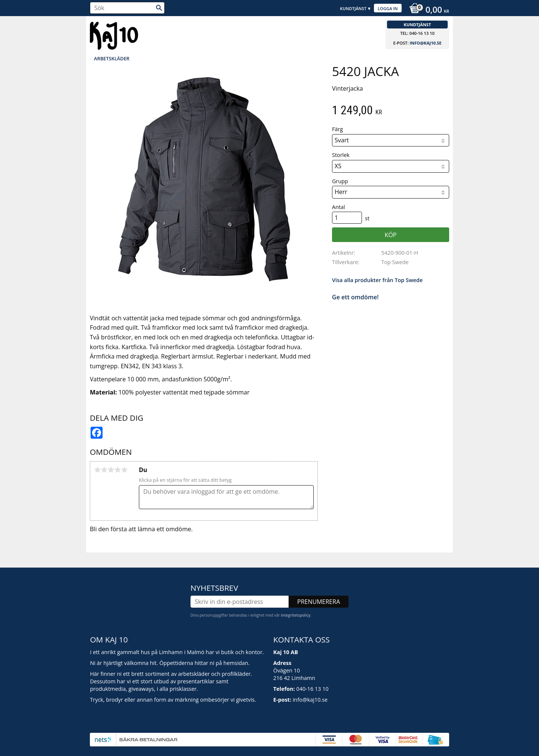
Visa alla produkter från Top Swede (377, 280)
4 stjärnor (118, 470)
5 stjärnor (124, 470)
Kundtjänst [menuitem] (353, 8)
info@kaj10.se (425, 43)
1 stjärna (97, 470)
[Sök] (159, 8)
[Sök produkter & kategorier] (127, 8)
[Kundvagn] (427, 10)
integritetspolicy (296, 615)
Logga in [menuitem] (388, 8)
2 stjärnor (104, 470)
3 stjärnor (111, 470)
